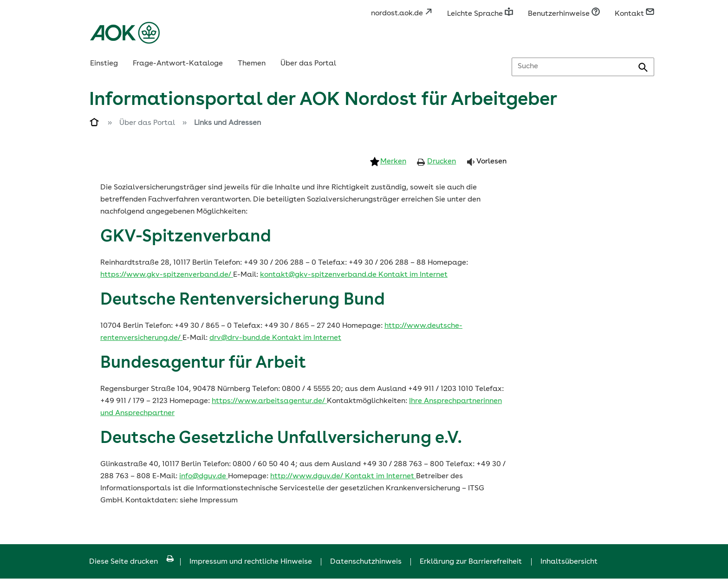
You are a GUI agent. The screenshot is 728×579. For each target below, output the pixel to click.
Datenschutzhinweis (366, 562)
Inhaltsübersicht (569, 562)
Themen (252, 64)
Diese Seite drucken (131, 562)
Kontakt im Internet (413, 275)
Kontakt (634, 14)
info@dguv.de (204, 476)
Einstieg (104, 64)
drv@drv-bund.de (241, 338)
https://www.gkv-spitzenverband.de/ (167, 275)
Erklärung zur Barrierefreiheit (471, 562)
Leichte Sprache (480, 14)
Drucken (442, 162)
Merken (393, 162)
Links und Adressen (227, 123)
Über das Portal (308, 64)
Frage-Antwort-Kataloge (178, 64)
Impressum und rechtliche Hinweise (251, 562)
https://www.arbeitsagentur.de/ (269, 401)
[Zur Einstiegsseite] (95, 124)
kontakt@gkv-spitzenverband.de (319, 275)
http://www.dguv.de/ (308, 476)
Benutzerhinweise (564, 14)
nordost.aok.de (402, 13)
